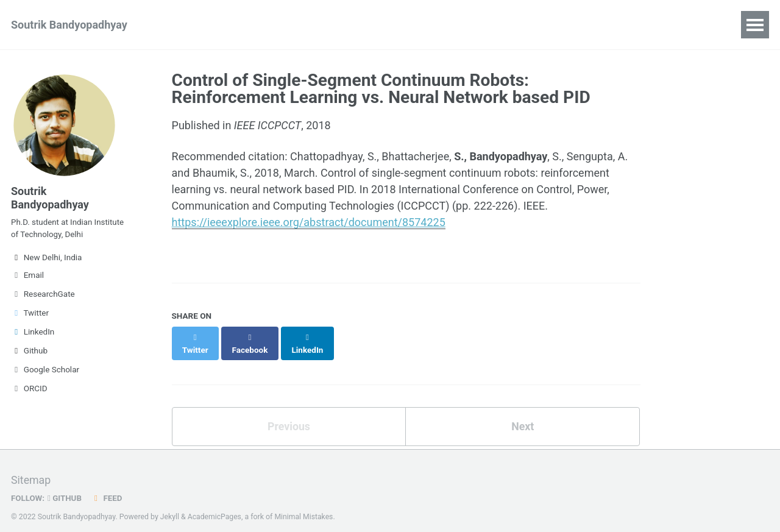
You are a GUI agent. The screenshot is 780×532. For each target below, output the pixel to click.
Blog (340, 25)
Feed (108, 486)
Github (29, 353)
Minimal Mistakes (305, 505)
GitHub (66, 486)
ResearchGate (43, 297)
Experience (280, 25)
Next (523, 413)
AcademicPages (215, 505)
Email (27, 278)
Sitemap (31, 468)
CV (380, 25)
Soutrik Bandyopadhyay (69, 25)
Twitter (30, 316)
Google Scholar (45, 372)
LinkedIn (33, 335)
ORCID (29, 391)
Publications (201, 25)
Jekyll (170, 505)
